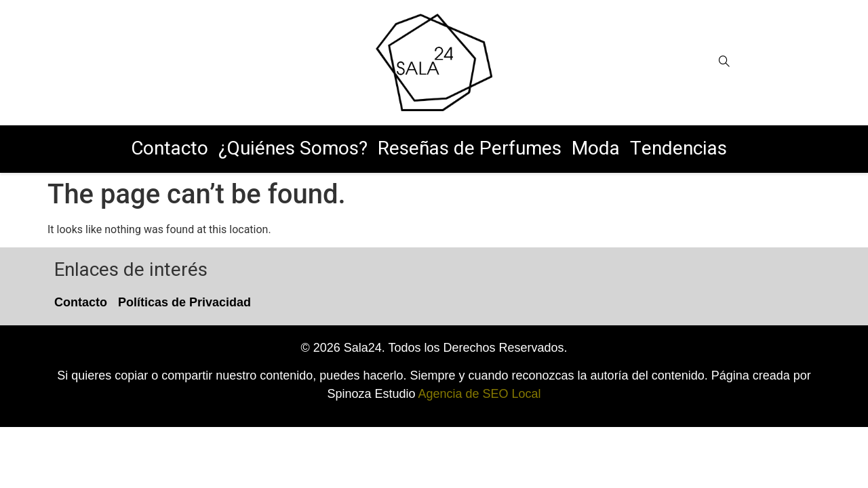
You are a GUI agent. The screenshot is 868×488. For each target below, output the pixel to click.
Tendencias (678, 149)
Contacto (170, 149)
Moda (596, 149)
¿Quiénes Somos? (293, 149)
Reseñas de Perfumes (470, 149)
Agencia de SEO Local (479, 394)
